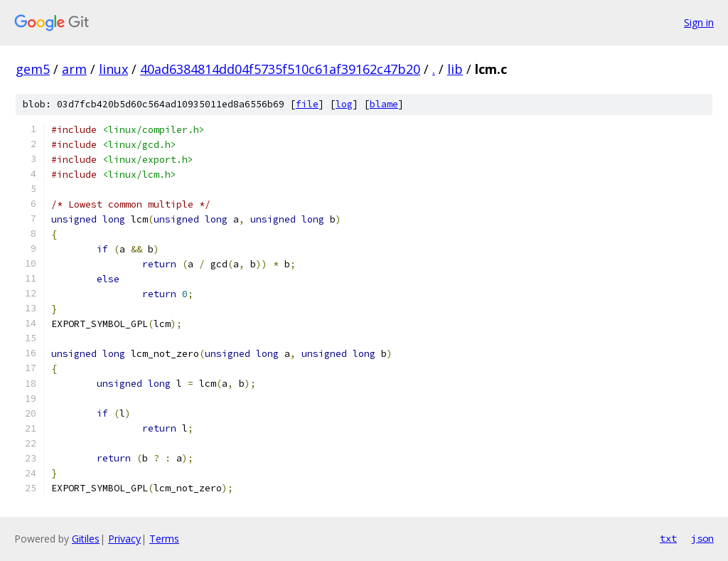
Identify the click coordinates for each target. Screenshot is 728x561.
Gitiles (86, 539)
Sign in (699, 22)
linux (113, 69)
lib (455, 69)
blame (384, 104)
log (344, 104)
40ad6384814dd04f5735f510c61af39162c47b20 (280, 69)
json (702, 538)
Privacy (124, 539)
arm (74, 69)
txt (668, 538)
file (307, 104)
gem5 (33, 69)
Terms (164, 539)
